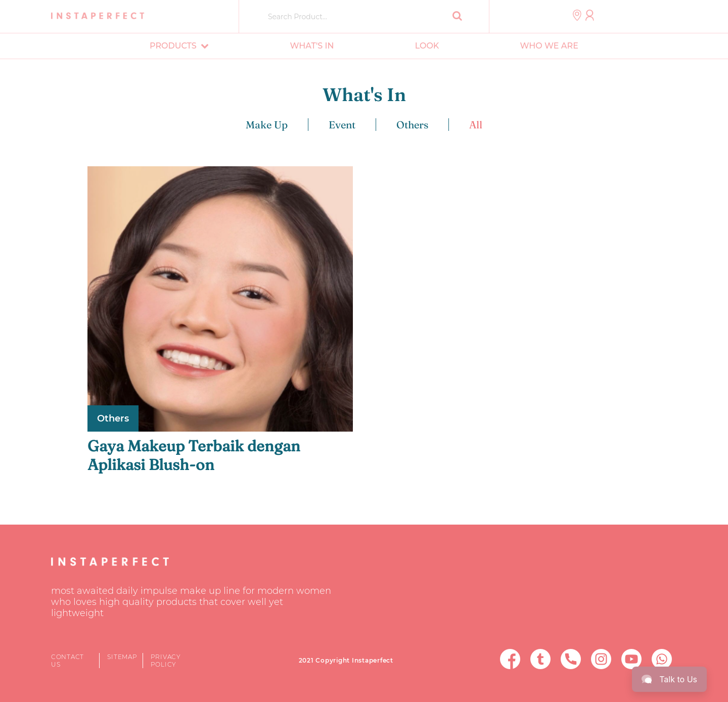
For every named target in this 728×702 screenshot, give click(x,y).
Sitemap (122, 657)
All (476, 125)
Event (342, 125)
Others (412, 125)
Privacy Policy (166, 661)
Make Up (267, 125)
